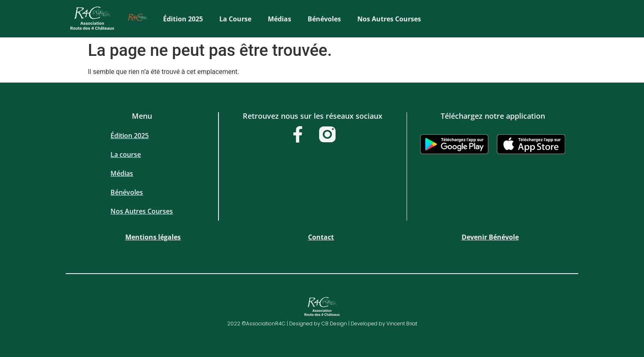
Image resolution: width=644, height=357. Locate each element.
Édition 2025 (183, 19)
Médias (279, 19)
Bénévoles (324, 19)
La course (235, 19)
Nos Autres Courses (389, 19)
